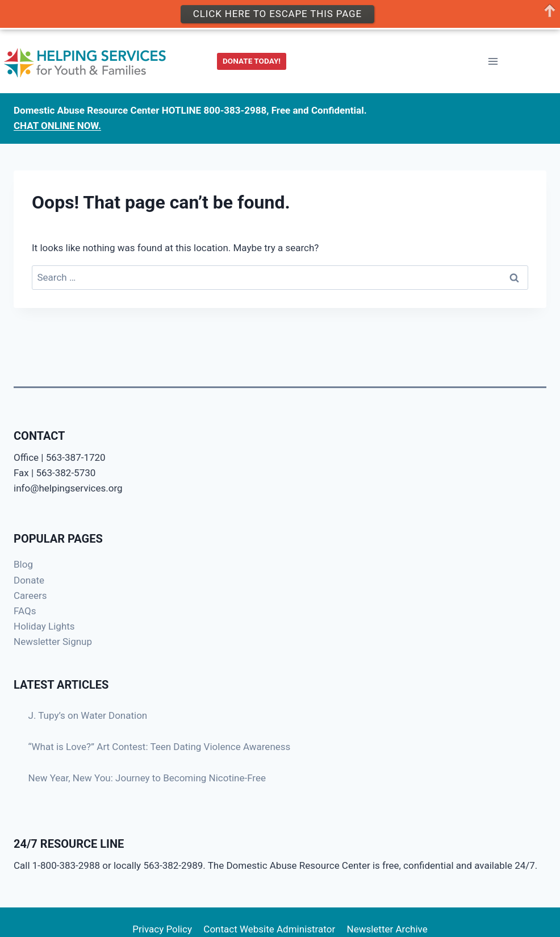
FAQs (25, 611)
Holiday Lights (44, 626)
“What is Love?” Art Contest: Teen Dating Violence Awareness (160, 747)
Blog (23, 564)
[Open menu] (493, 62)
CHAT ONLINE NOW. (57, 126)
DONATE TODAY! (252, 61)
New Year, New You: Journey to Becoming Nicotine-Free (147, 778)
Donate (29, 580)
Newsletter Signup (53, 642)
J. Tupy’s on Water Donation (88, 715)
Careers (30, 595)
